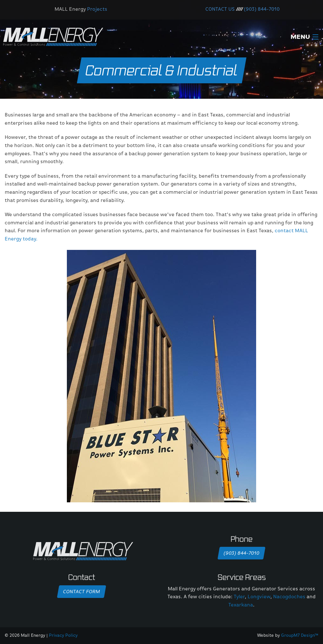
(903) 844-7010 (262, 9)
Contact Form (81, 592)
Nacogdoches (289, 597)
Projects (97, 9)
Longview (259, 597)
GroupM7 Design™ (300, 635)
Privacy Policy (63, 635)
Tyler (239, 597)
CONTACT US (220, 9)
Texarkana (241, 605)
